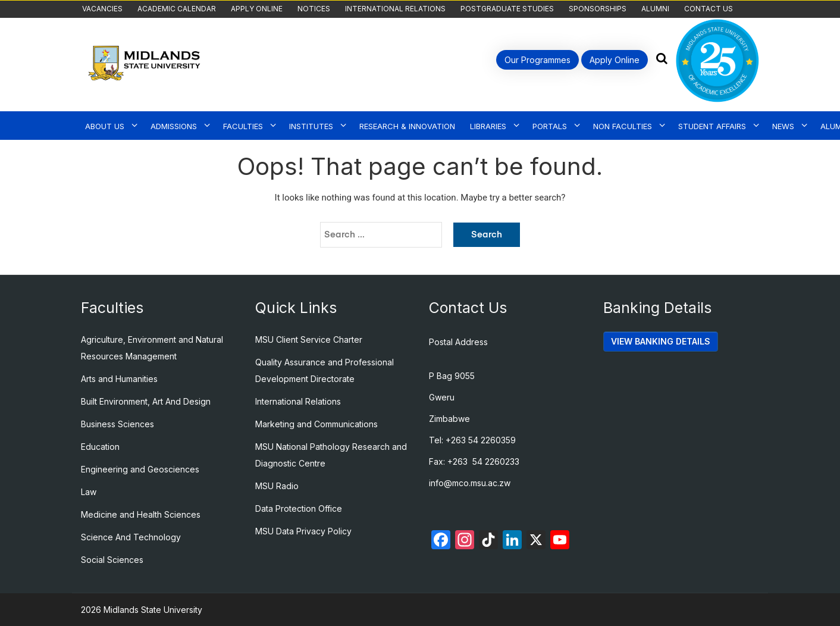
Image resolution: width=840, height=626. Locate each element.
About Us (105, 126)
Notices (314, 9)
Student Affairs (712, 126)
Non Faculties (623, 126)
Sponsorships (598, 9)
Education (100, 447)
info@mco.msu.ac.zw (470, 483)
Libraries (488, 126)
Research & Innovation (407, 126)
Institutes (311, 126)
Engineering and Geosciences (140, 469)
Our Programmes (537, 60)
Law (89, 492)
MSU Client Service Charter (309, 339)
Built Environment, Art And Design (146, 401)
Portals (550, 126)
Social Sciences (112, 560)
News (783, 126)
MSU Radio (277, 486)
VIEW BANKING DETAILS (661, 341)
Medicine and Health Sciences (141, 514)
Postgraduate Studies (507, 9)
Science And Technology (131, 537)
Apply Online (257, 9)
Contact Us (709, 9)
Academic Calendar (177, 9)
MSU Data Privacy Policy (303, 531)
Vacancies (102, 9)
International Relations (395, 9)
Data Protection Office (299, 508)
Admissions (174, 126)
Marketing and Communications (316, 424)
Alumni (655, 9)
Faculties (243, 126)
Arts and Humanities (119, 379)
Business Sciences (117, 424)
